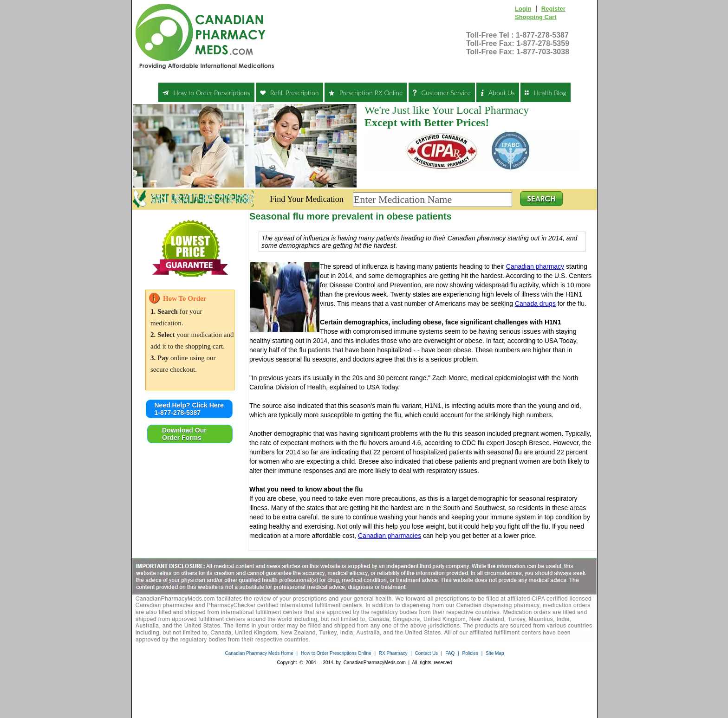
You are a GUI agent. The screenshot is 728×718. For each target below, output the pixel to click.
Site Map (495, 653)
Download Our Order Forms (184, 434)
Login (523, 9)
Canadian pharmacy (535, 266)
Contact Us (426, 653)
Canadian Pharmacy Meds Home (259, 653)
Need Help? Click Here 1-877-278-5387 (189, 409)
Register (553, 9)
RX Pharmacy (393, 653)
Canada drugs (535, 304)
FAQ (450, 653)
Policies (470, 653)
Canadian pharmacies (390, 536)
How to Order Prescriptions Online (336, 653)
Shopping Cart (536, 17)
